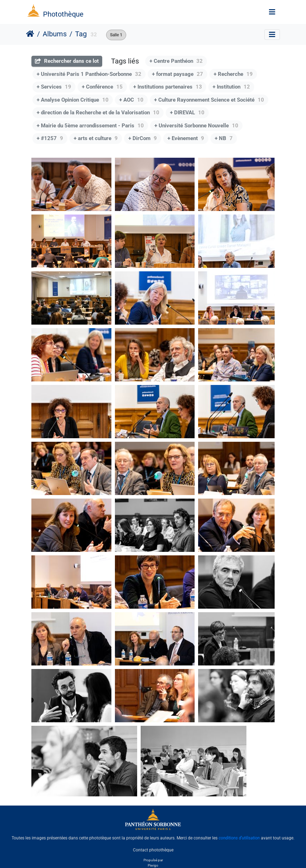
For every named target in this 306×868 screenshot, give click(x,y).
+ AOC (131, 100)
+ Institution (231, 87)
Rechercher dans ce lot (67, 61)
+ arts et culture (96, 138)
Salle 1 (116, 35)
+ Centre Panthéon (176, 61)
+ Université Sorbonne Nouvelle (196, 126)
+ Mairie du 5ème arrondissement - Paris (90, 126)
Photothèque (63, 14)
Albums (55, 34)
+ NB (224, 138)
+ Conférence (102, 87)
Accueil (30, 34)
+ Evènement (186, 138)
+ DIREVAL (187, 113)
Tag (81, 34)
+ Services (54, 87)
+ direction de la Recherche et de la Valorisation (98, 113)
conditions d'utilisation (239, 838)
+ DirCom (143, 138)
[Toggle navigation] (272, 12)
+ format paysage (178, 74)
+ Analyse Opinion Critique (73, 100)
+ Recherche (233, 74)
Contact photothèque (153, 850)
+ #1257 (50, 138)
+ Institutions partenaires (168, 87)
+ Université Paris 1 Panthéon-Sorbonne (89, 74)
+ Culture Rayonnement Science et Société (209, 100)
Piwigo (153, 865)
